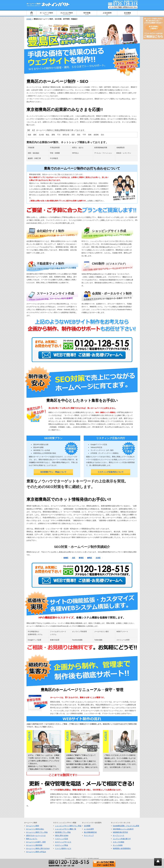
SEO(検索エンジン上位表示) (123, 829)
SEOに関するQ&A (62, 835)
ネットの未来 (118, 845)
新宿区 (81, 558)
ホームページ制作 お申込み (36, 852)
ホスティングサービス (63, 842)
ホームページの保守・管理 (36, 842)
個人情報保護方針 (90, 832)
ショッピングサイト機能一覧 (66, 829)
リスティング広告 (62, 839)
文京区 (98, 558)
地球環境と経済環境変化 (122, 848)
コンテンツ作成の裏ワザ (122, 839)
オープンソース (119, 835)
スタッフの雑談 (119, 842)
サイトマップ (89, 835)
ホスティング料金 (62, 845)
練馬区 (90, 558)
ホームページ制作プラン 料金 (37, 832)
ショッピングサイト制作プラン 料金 (68, 826)
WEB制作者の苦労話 (120, 832)
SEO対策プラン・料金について (53, 472)
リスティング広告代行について (111, 472)
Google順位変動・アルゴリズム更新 (126, 826)
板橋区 (66, 558)
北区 (74, 558)
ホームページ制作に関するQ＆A (38, 848)
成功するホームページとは (36, 835)
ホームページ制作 (33, 826)
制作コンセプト (32, 839)
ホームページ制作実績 (34, 845)
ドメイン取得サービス (63, 848)
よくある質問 (89, 829)
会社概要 (87, 826)
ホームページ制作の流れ (35, 829)
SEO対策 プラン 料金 (63, 832)
